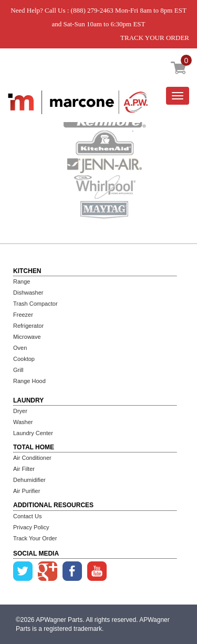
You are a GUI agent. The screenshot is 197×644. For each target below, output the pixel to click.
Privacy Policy (31, 527)
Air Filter (24, 469)
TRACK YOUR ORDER (155, 38)
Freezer (23, 315)
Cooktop (24, 359)
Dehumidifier (29, 480)
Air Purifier (27, 491)
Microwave (27, 337)
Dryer (20, 411)
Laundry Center (33, 433)
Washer (23, 422)
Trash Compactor (35, 304)
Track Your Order (35, 538)
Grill (18, 370)
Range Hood (29, 381)
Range (22, 281)
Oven (20, 348)
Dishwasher (28, 293)
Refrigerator (28, 326)
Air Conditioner (32, 458)
